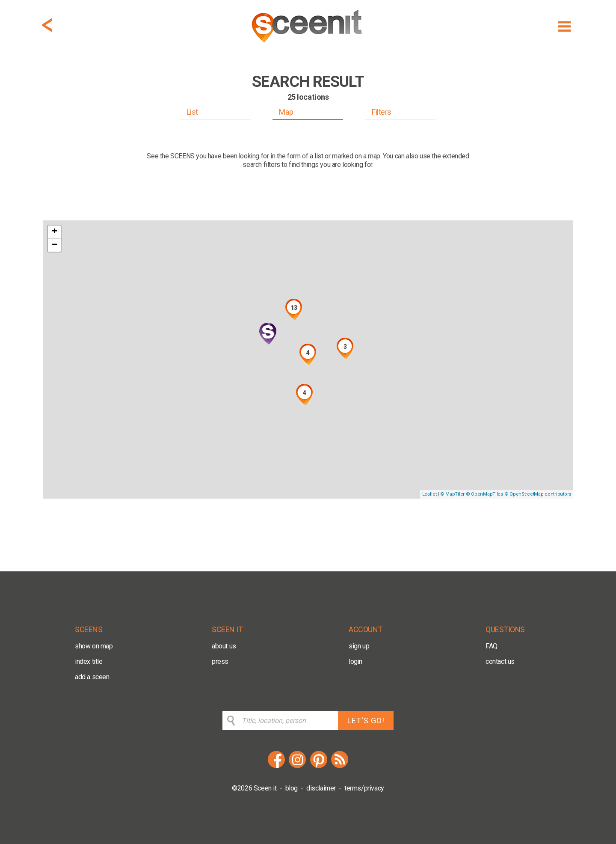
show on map (94, 646)
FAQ (492, 646)
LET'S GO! (366, 721)
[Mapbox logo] (64, 491)
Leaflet (429, 494)
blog (292, 788)
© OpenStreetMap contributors (538, 494)
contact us (500, 661)
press (220, 661)
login (355, 661)
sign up (359, 646)
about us (224, 646)
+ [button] (55, 232)
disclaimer (321, 788)
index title (89, 661)
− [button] (55, 245)
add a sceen (92, 677)
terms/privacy (364, 788)
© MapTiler (452, 494)
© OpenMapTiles (484, 494)
